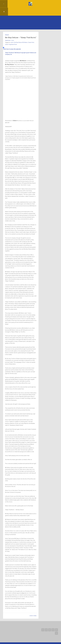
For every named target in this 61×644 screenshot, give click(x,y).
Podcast (7, 27)
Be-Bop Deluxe (18, 37)
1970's (12, 37)
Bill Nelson (25, 37)
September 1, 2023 (10, 35)
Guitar (7, 39)
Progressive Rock (13, 39)
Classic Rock (31, 37)
